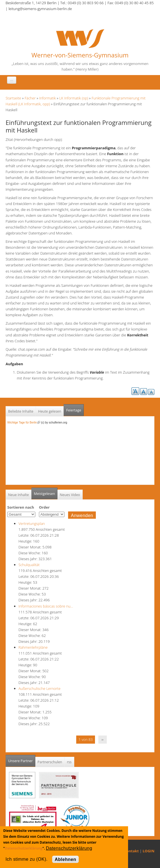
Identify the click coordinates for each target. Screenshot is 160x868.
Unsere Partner (22, 759)
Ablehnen (65, 859)
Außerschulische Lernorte (40, 688)
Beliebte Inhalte (21, 411)
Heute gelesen (50, 411)
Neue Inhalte (18, 495)
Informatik (47, 98)
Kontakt (131, 851)
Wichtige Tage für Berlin (24, 423)
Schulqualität (29, 565)
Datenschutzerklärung (24, 848)
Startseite (13, 98)
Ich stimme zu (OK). (26, 859)
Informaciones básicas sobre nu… (46, 606)
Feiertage (74, 410)
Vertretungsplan (32, 523)
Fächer (30, 98)
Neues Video (70, 495)
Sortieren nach (21, 507)
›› (102, 739)
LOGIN (149, 851)
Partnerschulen (50, 762)
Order (44, 507)
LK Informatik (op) (74, 98)
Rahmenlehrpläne (33, 647)
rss (69, 762)
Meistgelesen (45, 494)
